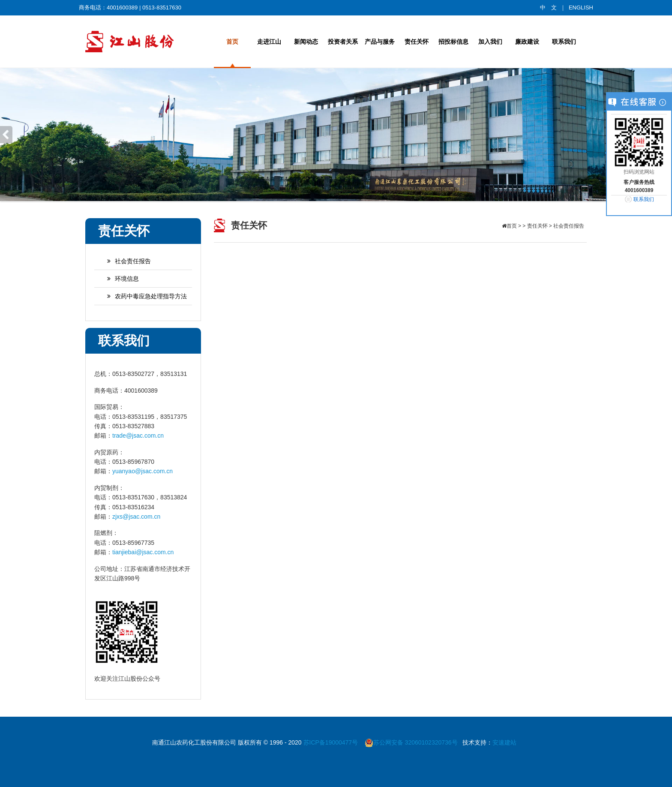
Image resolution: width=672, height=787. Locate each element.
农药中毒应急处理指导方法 (143, 296)
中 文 (548, 8)
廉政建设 (527, 42)
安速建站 (504, 742)
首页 (232, 42)
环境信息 (119, 279)
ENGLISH (581, 8)
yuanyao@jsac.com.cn (142, 471)
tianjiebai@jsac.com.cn (143, 552)
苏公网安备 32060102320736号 (411, 742)
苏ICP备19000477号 (332, 742)
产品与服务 (380, 42)
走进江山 (269, 42)
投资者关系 (343, 42)
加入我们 (490, 42)
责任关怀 (417, 42)
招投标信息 (453, 42)
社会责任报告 (125, 261)
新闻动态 (306, 42)
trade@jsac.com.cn (138, 436)
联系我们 (564, 42)
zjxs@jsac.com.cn (136, 517)
